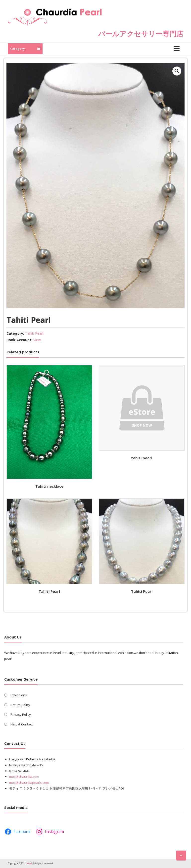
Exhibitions (19, 695)
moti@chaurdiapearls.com (29, 783)
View (37, 340)
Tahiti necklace (49, 486)
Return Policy (20, 705)
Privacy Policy (21, 714)
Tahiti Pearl (34, 333)
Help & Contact (22, 724)
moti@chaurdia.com (24, 777)
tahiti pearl (142, 458)
